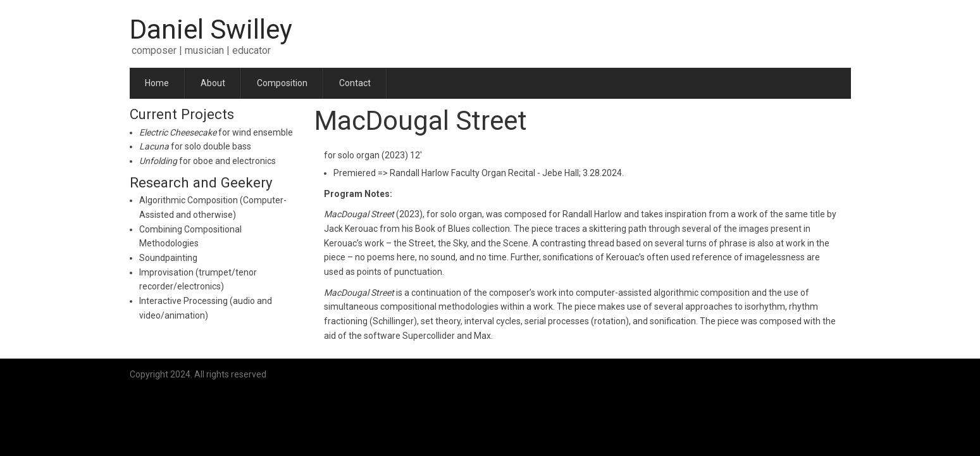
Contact (355, 83)
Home (157, 83)
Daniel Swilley (211, 29)
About (213, 83)
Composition (282, 83)
